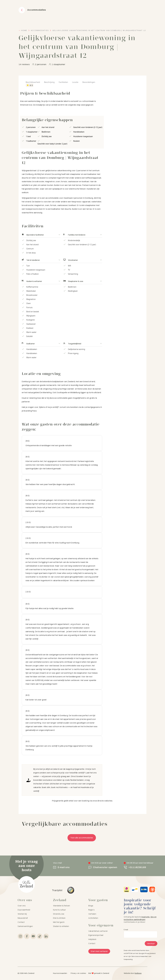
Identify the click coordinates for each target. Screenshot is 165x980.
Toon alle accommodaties (82, 838)
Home (24, 30)
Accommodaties (40, 30)
